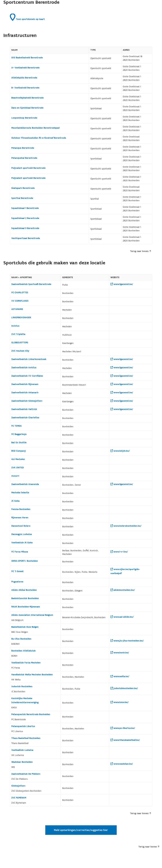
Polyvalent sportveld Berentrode (28, 168)
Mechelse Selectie (20, 493)
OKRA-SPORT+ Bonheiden (25, 561)
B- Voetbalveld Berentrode (25, 88)
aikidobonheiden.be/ (123, 590)
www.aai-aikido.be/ (122, 617)
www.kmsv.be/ (120, 702)
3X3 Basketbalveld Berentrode (27, 58)
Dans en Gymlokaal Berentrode (27, 108)
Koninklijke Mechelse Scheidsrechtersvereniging (25, 700)
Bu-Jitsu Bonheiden (21, 639)
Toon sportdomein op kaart (27, 17)
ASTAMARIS (17, 309)
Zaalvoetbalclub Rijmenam (25, 384)
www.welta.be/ (120, 676)
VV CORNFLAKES (20, 301)
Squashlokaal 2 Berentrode (25, 218)
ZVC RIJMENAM (19, 798)
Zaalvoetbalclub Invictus (24, 368)
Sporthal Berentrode (22, 198)
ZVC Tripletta (18, 334)
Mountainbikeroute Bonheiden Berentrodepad (35, 128)
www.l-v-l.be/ (119, 552)
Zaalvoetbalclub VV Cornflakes (27, 376)
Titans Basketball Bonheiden (26, 738)
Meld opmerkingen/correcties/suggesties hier (81, 830)
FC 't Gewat (17, 571)
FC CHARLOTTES (20, 293)
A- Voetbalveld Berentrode (25, 68)
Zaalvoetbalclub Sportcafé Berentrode (31, 284)
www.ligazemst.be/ (122, 284)
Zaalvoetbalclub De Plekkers (26, 774)
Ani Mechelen (18, 459)
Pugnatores (17, 582)
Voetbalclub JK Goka (22, 543)
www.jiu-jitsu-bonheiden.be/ (127, 641)
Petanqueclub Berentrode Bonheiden (31, 714)
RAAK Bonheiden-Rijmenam (26, 607)
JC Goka (15, 501)
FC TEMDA (17, 426)
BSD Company (19, 451)
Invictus (15, 326)
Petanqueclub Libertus (23, 726)
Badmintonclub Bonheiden (25, 598)
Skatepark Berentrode (23, 188)
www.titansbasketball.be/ (125, 740)
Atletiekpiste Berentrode (24, 78)
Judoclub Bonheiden (22, 687)
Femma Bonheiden (21, 509)
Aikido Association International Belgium (32, 615)
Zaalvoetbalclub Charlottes (25, 418)
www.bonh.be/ (120, 653)
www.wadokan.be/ (122, 764)
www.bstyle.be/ (120, 451)
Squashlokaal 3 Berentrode (25, 228)
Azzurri (15, 476)
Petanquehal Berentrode (24, 158)
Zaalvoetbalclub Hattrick (24, 409)
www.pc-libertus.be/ (123, 728)
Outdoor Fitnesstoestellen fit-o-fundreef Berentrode (39, 138)
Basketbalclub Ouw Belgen (25, 627)
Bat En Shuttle (19, 443)
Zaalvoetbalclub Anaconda (25, 484)
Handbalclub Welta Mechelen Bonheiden (32, 675)
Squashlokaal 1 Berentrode (25, 208)
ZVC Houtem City (20, 351)
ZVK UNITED (18, 468)
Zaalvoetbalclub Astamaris (25, 393)
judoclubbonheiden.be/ (124, 688)
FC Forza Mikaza (20, 552)
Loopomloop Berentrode (24, 118)
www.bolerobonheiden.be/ (126, 526)
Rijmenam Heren (20, 518)
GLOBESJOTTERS (20, 343)
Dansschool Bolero (21, 526)
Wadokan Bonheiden (22, 762)
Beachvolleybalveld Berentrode (27, 98)
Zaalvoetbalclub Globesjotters (27, 401)
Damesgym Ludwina (22, 534)
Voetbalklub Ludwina (22, 750)
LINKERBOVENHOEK (21, 318)
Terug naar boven (141, 251)
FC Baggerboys (19, 434)
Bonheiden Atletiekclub (23, 651)
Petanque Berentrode (23, 148)
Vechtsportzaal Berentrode (26, 238)
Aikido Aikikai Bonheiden (24, 590)
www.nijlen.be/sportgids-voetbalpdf (125, 571)
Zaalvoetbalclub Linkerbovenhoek (29, 359)
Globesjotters (18, 786)
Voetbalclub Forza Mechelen (26, 663)
